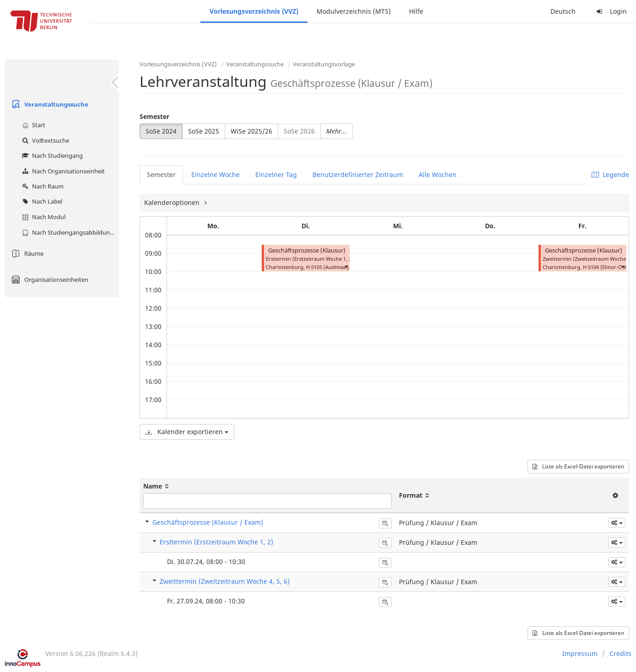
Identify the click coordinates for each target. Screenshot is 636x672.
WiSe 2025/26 (251, 131)
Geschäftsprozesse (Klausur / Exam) (208, 522)
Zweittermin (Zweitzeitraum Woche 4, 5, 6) (225, 581)
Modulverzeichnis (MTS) (354, 11)
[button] (346, 266)
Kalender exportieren (187, 432)
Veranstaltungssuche (49, 104)
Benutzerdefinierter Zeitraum (358, 175)
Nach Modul (43, 217)
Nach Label (41, 201)
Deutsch (563, 11)
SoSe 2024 (161, 131)
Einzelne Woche (216, 175)
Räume (26, 253)
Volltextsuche (44, 140)
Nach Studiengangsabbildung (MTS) (69, 232)
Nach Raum (42, 186)
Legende (610, 175)
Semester (154, 116)
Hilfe (416, 11)
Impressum (580, 653)
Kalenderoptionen (173, 202)
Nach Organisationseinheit (62, 171)
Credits (620, 653)
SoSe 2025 (204, 131)
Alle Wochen (438, 175)
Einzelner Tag (276, 175)
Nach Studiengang (51, 156)
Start (32, 125)
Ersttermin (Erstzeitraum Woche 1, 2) (216, 542)
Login (610, 11)
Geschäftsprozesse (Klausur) (307, 250)
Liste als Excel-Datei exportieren (578, 466)
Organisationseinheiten (49, 280)
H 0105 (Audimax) (327, 267)
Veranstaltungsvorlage (324, 64)
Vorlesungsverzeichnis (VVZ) (254, 11)
